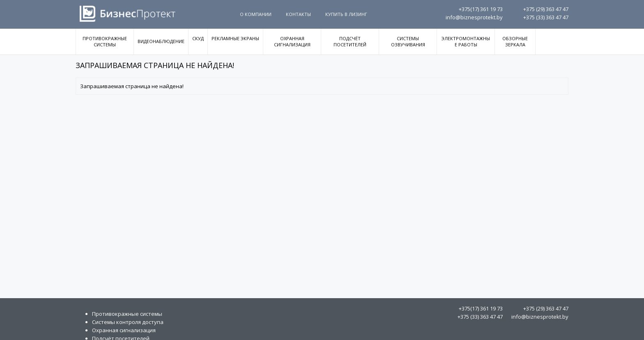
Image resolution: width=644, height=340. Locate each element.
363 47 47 (546, 9)
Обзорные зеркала (515, 41)
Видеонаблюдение (161, 41)
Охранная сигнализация (292, 41)
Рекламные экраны (235, 38)
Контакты (298, 14)
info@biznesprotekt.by (474, 17)
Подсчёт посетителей (350, 41)
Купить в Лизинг (346, 14)
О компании (256, 14)
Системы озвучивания (408, 41)
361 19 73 (481, 9)
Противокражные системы (105, 41)
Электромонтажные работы (466, 41)
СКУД (198, 38)
